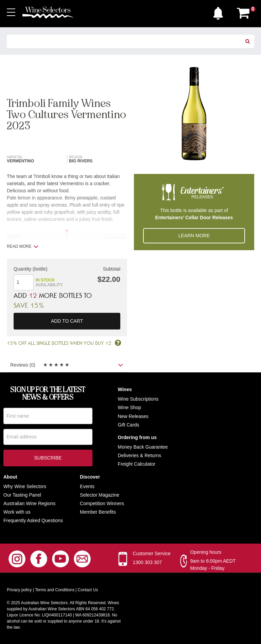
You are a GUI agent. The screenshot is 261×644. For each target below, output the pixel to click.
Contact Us (88, 590)
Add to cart (67, 321)
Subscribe (48, 459)
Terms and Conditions (55, 590)
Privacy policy (19, 590)
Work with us (17, 512)
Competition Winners (102, 503)
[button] (220, 12)
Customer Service (152, 553)
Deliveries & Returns (140, 455)
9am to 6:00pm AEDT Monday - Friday (213, 565)
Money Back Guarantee (143, 447)
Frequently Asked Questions (33, 521)
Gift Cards (129, 425)
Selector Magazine (100, 495)
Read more (23, 246)
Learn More (194, 236)
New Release (132, 416)
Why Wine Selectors (25, 486)
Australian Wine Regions (29, 503)
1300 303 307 (147, 562)
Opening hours (206, 552)
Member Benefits (98, 512)
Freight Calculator (137, 464)
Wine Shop (129, 408)
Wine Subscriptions (138, 399)
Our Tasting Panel (22, 495)
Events (87, 486)
